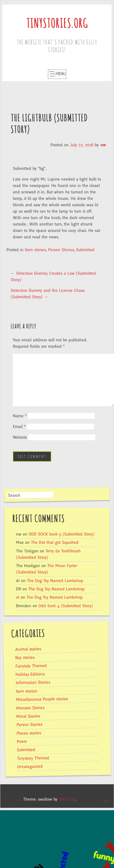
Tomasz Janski (67, 799)
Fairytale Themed (31, 666)
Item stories (35, 250)
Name (20, 416)
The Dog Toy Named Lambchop (55, 581)
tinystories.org (57, 24)
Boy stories (25, 658)
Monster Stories (30, 708)
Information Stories (33, 683)
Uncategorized (30, 767)
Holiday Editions (30, 674)
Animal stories (28, 649)
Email (19, 427)
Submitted (85, 250)
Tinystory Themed (33, 758)
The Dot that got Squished (55, 542)
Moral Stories (28, 716)
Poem (22, 742)
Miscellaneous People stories (42, 699)
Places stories (29, 733)
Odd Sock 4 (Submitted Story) (66, 606)
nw (103, 145)
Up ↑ (106, 801)
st (18, 597)
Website (20, 437)
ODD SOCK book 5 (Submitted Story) (62, 534)
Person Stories (61, 250)
